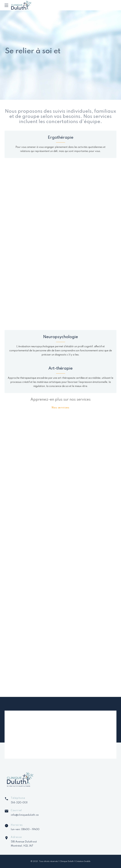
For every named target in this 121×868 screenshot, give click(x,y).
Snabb (87, 861)
